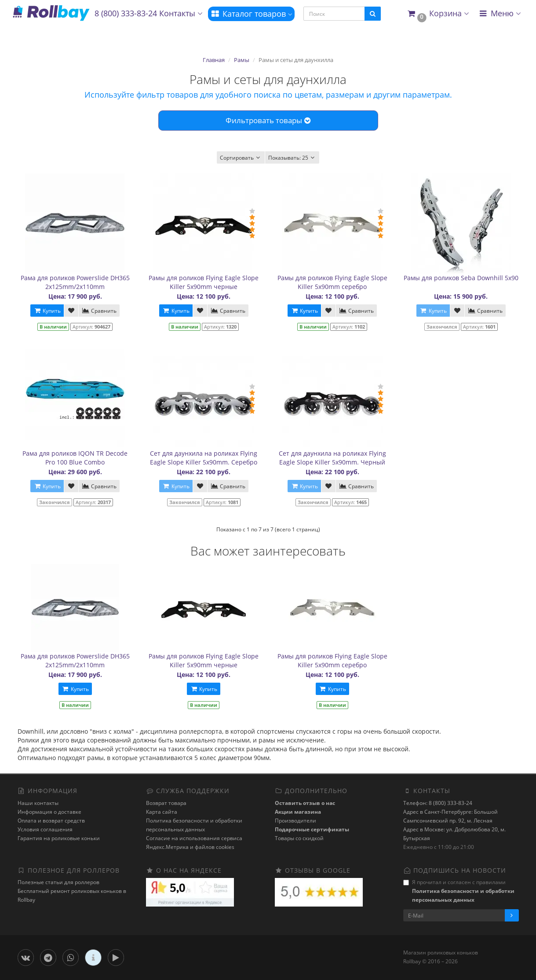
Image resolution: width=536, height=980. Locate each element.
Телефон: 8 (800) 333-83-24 (438, 803)
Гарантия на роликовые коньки (59, 838)
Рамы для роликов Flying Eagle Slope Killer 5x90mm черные (204, 282)
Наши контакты (38, 803)
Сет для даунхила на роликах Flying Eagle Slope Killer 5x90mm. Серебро (204, 458)
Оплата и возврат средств (51, 821)
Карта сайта (162, 812)
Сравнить (99, 311)
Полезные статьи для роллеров (58, 882)
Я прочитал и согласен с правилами (459, 891)
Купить (47, 311)
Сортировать (241, 158)
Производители (295, 821)
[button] (438, 14)
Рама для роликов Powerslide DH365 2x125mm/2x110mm (75, 282)
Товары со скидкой (299, 838)
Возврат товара (166, 803)
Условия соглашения (45, 829)
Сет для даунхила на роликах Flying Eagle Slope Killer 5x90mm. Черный (332, 458)
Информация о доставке (49, 812)
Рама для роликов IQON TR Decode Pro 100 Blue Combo (75, 458)
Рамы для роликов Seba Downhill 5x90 (461, 278)
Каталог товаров (251, 14)
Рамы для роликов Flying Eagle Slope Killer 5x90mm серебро (332, 282)
